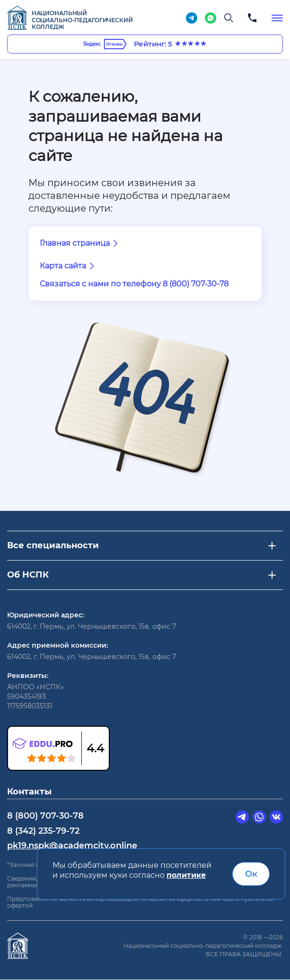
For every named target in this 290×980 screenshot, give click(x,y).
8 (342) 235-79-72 (44, 830)
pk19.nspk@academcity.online (72, 845)
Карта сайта (69, 266)
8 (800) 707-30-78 (45, 815)
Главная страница (80, 243)
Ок (251, 874)
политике (186, 876)
